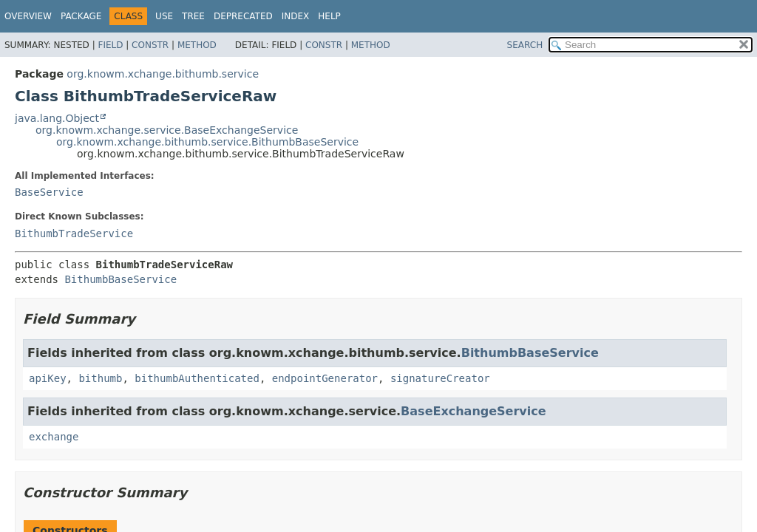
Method (197, 45)
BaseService (49, 192)
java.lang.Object (57, 118)
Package (81, 16)
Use (164, 16)
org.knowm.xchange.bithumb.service (163, 74)
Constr (150, 45)
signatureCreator (440, 378)
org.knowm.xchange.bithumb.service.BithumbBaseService (207, 142)
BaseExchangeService (473, 411)
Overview (28, 16)
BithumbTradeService (74, 233)
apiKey (48, 378)
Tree (193, 16)
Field (110, 45)
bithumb (100, 378)
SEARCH (525, 45)
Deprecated (243, 16)
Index (296, 16)
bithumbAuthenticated (197, 378)
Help (329, 16)
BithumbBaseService (120, 279)
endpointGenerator (325, 378)
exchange (54, 437)
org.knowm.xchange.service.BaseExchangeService (167, 130)
